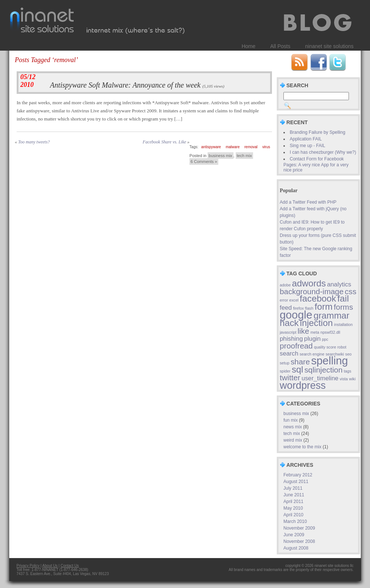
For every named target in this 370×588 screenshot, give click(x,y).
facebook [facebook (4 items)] (318, 298)
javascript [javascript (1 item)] (288, 332)
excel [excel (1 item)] (294, 300)
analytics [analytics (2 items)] (339, 284)
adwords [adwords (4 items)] (309, 283)
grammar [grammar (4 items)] (331, 315)
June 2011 (294, 495)
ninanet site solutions (329, 46)
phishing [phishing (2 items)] (291, 339)
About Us (50, 566)
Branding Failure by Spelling (317, 132)
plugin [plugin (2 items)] (312, 339)
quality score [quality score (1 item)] (325, 347)
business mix (221, 156)
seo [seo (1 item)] (348, 354)
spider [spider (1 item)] (285, 371)
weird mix (293, 440)
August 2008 (296, 548)
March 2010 (295, 521)
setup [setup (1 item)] (285, 363)
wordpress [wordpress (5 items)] (303, 385)
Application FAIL (306, 139)
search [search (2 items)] (289, 354)
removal (251, 147)
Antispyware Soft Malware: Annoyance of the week (125, 85)
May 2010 (293, 508)
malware (233, 147)
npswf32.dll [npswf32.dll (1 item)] (330, 332)
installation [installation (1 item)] (343, 324)
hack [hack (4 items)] (289, 323)
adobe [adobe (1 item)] (285, 285)
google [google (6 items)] (296, 315)
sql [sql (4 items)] (297, 369)
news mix (293, 427)
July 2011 (293, 488)
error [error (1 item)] (284, 300)
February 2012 (298, 475)
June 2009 (294, 535)
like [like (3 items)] (303, 331)
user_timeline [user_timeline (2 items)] (320, 378)
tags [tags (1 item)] (347, 371)
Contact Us (70, 566)
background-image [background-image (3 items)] (312, 291)
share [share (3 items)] (300, 362)
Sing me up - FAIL (307, 146)
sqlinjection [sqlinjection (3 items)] (324, 370)
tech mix (244, 156)
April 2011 (293, 502)
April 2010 (293, 515)
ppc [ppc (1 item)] (325, 339)
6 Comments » (204, 162)
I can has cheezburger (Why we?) (323, 152)
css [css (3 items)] (351, 291)
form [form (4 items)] (323, 307)
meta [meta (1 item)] (315, 332)
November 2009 (299, 528)
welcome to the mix (302, 447)
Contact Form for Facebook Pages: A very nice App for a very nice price (316, 164)
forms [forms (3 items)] (343, 307)
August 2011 (296, 482)
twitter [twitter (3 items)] (290, 378)
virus (266, 147)
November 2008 (299, 541)
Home (248, 46)
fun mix (291, 420)
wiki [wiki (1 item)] (352, 379)
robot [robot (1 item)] (342, 347)
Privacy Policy (28, 566)
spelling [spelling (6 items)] (329, 361)
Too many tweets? (34, 142)
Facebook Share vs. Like (165, 142)
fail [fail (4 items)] (343, 298)
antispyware (211, 147)
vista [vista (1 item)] (344, 379)
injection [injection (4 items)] (317, 323)
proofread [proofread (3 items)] (296, 346)
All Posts (280, 46)
